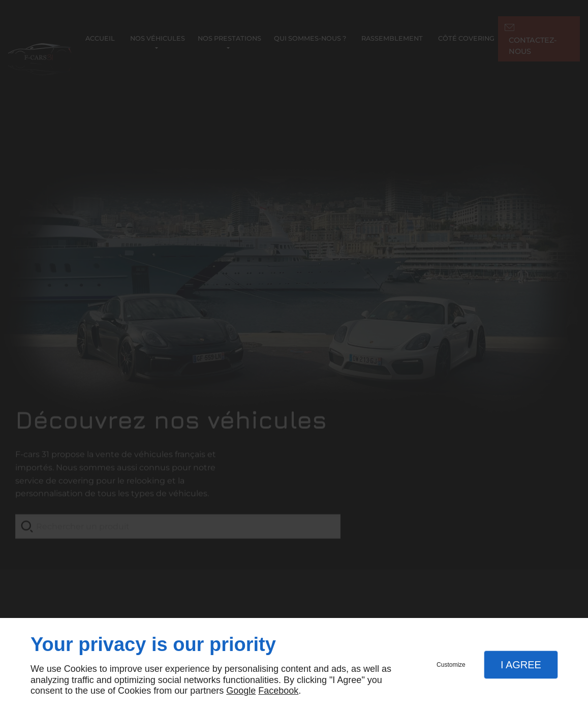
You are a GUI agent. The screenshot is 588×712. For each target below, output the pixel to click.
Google (241, 691)
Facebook (278, 691)
